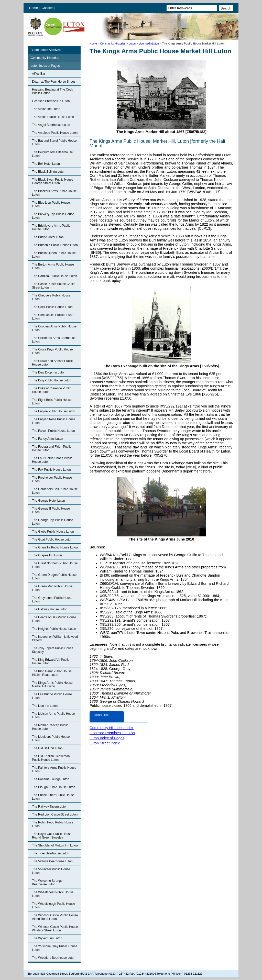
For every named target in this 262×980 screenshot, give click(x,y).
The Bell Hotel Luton (46, 164)
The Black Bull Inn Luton (49, 172)
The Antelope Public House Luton (55, 133)
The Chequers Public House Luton (51, 297)
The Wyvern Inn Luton (47, 938)
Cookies (48, 8)
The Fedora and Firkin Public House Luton (52, 448)
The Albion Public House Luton (53, 117)
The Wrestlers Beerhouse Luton (54, 958)
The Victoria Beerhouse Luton (52, 861)
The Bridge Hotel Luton (48, 237)
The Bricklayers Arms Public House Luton (51, 227)
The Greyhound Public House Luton (52, 600)
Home (34, 8)
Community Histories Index (112, 728)
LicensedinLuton (149, 43)
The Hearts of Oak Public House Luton (54, 619)
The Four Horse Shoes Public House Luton (52, 460)
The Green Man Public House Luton (52, 588)
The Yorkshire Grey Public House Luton (55, 948)
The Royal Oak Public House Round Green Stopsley (52, 836)
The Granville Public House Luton (55, 547)
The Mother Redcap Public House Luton (50, 727)
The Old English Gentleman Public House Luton (51, 758)
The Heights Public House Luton (54, 629)
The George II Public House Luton (51, 510)
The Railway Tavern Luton (50, 807)
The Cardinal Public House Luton (54, 276)
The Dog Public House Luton (52, 380)
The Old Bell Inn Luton (47, 748)
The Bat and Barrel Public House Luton (54, 142)
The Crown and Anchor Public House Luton (52, 363)
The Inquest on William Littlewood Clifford (55, 638)
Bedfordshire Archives (46, 50)
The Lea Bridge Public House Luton (52, 696)
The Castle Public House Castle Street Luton (54, 286)
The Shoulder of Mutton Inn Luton (55, 845)
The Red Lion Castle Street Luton (55, 814)
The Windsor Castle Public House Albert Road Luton (55, 917)
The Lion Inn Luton (45, 706)
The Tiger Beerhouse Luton (51, 853)
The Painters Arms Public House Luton (54, 769)
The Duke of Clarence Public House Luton (52, 390)
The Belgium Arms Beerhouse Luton (52, 154)
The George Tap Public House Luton (53, 522)
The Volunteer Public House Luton (51, 871)
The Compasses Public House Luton (53, 317)
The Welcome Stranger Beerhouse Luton (48, 883)
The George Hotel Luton (48, 501)
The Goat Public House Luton (52, 539)
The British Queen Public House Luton (54, 255)
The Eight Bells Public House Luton (52, 402)
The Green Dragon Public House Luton (54, 577)
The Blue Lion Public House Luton (51, 204)
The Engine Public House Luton (54, 411)
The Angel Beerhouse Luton (51, 125)
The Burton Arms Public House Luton (53, 266)
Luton (132, 43)
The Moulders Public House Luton (51, 739)
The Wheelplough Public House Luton (53, 906)
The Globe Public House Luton (53, 532)
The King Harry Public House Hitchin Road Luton (52, 673)
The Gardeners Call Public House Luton (55, 491)
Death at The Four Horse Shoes (54, 82)
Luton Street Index (105, 743)
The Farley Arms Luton (47, 439)
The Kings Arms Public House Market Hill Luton (52, 685)
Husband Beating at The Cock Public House (52, 91)
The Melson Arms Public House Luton (53, 715)
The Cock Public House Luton (52, 307)
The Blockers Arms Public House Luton (54, 193)
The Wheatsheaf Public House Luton (53, 894)
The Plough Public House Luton (54, 787)
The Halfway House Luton (50, 609)
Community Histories (113, 43)
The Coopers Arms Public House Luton (54, 328)
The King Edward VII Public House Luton (51, 662)
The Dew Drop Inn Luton (49, 372)
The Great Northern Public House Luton (55, 565)
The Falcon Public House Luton (53, 431)
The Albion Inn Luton (46, 109)
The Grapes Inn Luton (47, 555)
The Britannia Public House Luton (55, 245)
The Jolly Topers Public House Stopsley (53, 650)
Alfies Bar (39, 74)
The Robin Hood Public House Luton (53, 824)
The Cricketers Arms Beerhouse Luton (54, 340)
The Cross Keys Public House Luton (52, 351)
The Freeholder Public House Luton (52, 479)
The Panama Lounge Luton (51, 779)
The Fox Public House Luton (51, 470)
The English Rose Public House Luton (54, 421)
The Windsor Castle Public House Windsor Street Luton (55, 929)
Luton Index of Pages (45, 66)
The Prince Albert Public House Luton (53, 797)
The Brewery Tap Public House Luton (53, 216)
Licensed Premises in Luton (51, 101)
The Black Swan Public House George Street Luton (53, 181)
